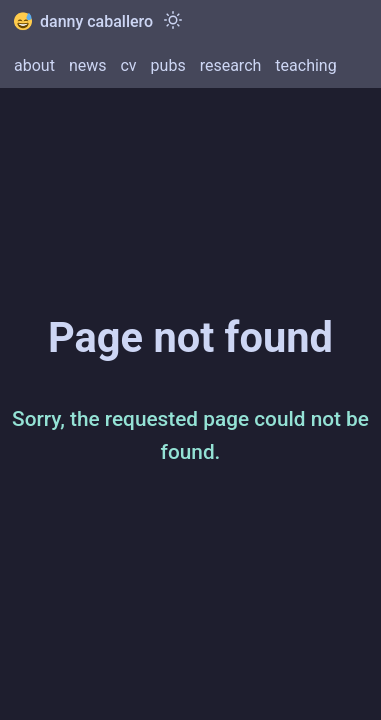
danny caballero (83, 21)
